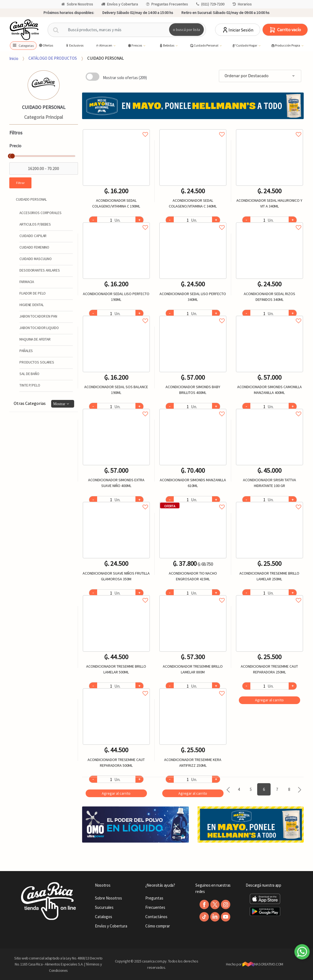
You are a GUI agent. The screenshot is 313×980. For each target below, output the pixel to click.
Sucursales (104, 907)
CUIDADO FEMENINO (34, 247)
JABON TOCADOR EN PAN (38, 316)
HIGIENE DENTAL (31, 305)
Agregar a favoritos (116, 128)
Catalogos (104, 917)
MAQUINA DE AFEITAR (35, 339)
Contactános (156, 917)
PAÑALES (26, 351)
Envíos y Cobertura (120, 4)
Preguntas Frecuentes (167, 4)
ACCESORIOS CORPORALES (40, 213)
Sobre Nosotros (77, 4)
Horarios (242, 4)
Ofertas (46, 45)
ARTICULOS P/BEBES (35, 224)
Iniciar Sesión (238, 30)
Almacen (104, 46)
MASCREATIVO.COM (263, 964)
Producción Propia (286, 46)
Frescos (135, 46)
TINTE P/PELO (30, 385)
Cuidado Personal (204, 46)
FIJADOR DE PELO (33, 293)
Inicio (14, 58)
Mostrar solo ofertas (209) (125, 78)
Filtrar (20, 183)
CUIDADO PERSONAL (106, 58)
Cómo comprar (158, 926)
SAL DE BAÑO (29, 374)
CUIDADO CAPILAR (33, 236)
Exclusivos (74, 45)
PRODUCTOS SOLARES (37, 362)
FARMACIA (27, 282)
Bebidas (167, 46)
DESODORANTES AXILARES (40, 270)
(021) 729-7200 (210, 4)
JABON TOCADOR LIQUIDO (39, 328)
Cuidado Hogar (245, 46)
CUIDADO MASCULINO (36, 259)
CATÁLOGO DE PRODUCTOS (53, 58)
